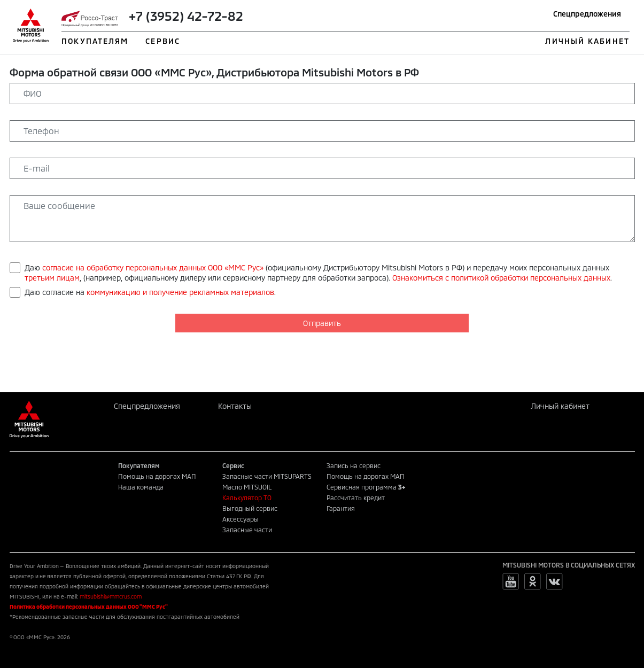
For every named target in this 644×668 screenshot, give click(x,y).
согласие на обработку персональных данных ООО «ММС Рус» (153, 267)
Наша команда (141, 487)
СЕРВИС (163, 41)
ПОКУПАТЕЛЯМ (95, 41)
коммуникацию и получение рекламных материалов (180, 292)
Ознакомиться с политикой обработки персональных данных (501, 278)
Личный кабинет (560, 406)
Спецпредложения (587, 14)
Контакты (235, 406)
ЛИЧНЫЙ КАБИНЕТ (587, 41)
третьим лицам (52, 278)
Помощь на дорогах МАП (157, 476)
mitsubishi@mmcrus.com (111, 596)
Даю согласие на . (150, 292)
